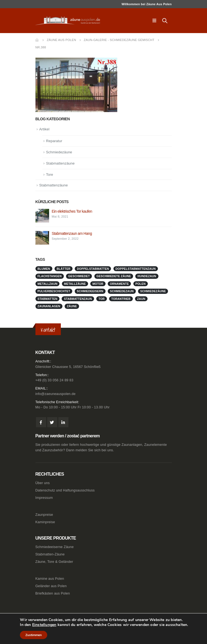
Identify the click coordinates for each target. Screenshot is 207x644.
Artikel (44, 129)
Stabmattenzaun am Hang (72, 233)
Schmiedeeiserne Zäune (55, 547)
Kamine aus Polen (50, 579)
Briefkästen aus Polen (53, 593)
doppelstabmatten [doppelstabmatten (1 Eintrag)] (93, 269)
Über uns (43, 483)
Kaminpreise (45, 522)
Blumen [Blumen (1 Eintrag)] (44, 269)
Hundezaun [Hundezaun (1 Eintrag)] (147, 276)
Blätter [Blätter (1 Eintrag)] (64, 269)
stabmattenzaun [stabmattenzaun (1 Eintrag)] (78, 299)
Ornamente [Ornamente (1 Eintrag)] (119, 284)
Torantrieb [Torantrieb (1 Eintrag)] (121, 299)
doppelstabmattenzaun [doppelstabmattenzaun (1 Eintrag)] (136, 269)
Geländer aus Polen (51, 586)
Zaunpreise (44, 515)
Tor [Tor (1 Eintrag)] (102, 299)
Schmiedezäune (59, 152)
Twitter (52, 422)
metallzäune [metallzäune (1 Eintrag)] (75, 284)
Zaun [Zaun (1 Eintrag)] (141, 299)
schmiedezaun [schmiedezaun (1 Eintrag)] (122, 291)
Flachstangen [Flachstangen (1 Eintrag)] (50, 276)
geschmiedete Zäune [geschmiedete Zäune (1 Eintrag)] (114, 276)
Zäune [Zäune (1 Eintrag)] (72, 306)
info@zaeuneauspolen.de (55, 394)
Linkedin (63, 422)
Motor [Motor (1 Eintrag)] (98, 284)
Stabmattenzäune (60, 163)
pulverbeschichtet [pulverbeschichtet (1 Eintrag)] (54, 291)
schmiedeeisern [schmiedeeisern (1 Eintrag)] (90, 291)
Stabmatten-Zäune (50, 554)
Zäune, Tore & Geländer (54, 562)
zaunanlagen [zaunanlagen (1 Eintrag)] (49, 306)
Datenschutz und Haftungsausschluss (65, 490)
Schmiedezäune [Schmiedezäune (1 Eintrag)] (153, 291)
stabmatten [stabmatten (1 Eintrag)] (48, 299)
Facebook (41, 422)
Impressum (44, 498)
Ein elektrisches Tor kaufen (72, 211)
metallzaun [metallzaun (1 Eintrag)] (48, 284)
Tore (50, 175)
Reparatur (54, 141)
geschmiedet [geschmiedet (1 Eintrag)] (79, 276)
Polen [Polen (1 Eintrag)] (141, 284)
